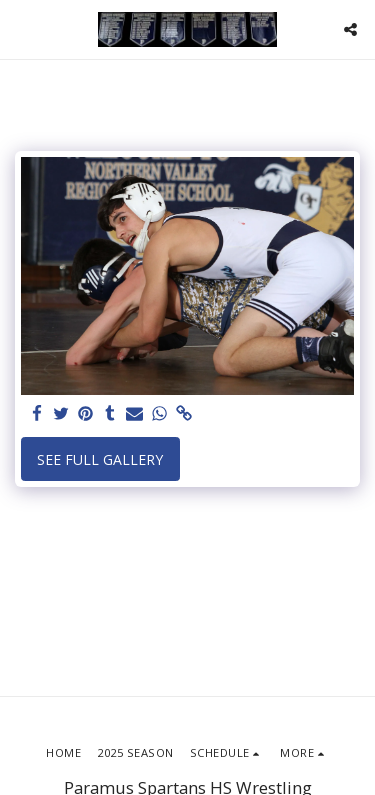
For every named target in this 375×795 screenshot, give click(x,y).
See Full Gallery (100, 459)
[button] (22, 28)
